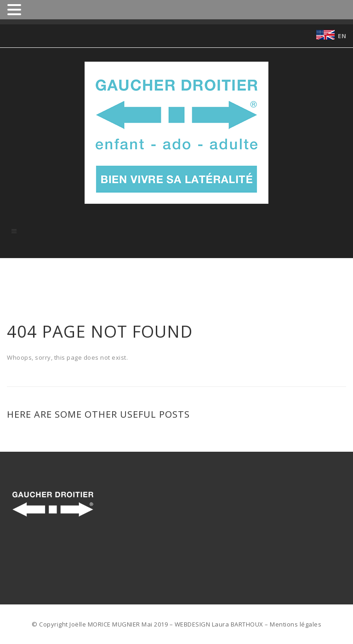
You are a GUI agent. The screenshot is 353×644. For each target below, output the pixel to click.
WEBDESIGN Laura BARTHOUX (219, 624)
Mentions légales (296, 624)
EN (342, 36)
